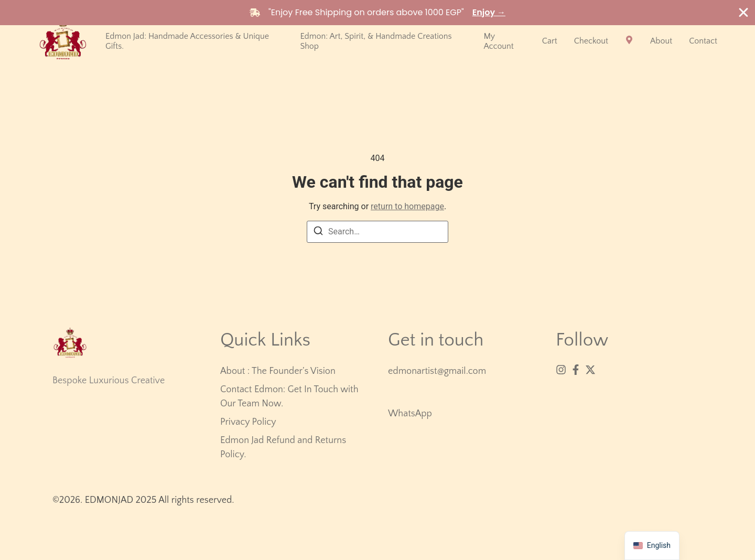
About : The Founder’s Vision (278, 371)
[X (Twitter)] (590, 370)
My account (498, 41)
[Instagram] (561, 370)
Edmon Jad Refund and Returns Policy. (283, 448)
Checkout (591, 41)
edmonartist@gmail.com (437, 371)
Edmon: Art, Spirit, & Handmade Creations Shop (376, 41)
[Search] (318, 233)
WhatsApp (410, 414)
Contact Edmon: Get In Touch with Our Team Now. (289, 397)
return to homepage (407, 206)
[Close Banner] (743, 13)
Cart (550, 41)
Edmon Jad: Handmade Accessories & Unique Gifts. (187, 41)
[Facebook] (576, 370)
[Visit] (629, 41)
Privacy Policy (248, 422)
